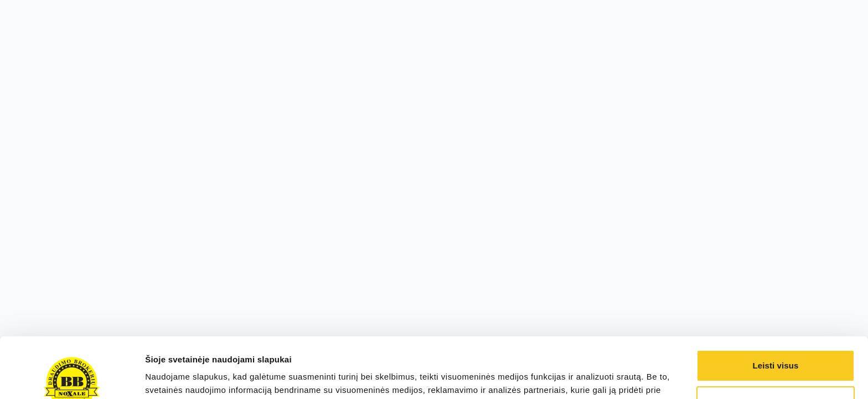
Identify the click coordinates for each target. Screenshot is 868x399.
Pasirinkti (776, 345)
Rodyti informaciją (182, 377)
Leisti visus (776, 309)
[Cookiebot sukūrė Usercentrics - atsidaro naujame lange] (72, 377)
